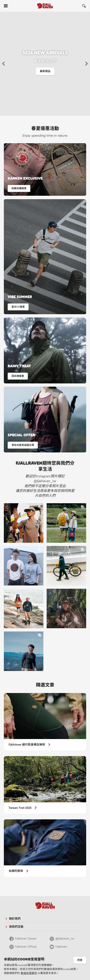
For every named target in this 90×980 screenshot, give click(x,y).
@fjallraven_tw (65, 939)
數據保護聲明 (29, 973)
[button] (3, 64)
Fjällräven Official (26, 947)
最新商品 (45, 71)
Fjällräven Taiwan (26, 939)
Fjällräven (61, 947)
